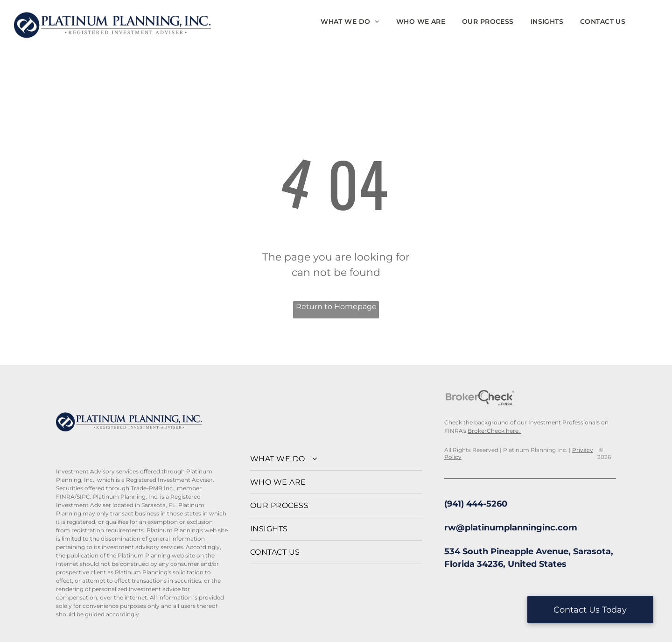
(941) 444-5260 (476, 504)
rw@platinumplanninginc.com (511, 528)
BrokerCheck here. (494, 431)
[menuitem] (350, 22)
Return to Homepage (336, 307)
